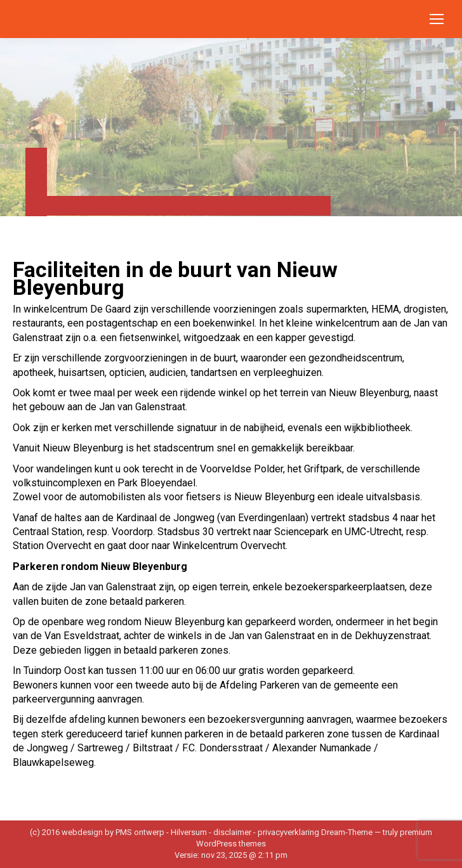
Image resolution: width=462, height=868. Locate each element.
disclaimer (232, 832)
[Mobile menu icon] (437, 19)
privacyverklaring (288, 832)
